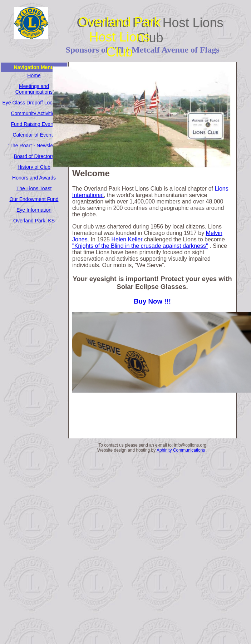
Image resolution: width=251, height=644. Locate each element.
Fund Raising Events (34, 124)
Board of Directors (34, 156)
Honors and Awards (34, 178)
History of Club (34, 167)
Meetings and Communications (34, 89)
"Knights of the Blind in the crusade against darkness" (140, 246)
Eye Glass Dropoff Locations (34, 103)
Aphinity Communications (181, 450)
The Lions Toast (34, 188)
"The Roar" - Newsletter (34, 146)
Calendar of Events (34, 135)
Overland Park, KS (34, 221)
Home (34, 75)
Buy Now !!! (152, 301)
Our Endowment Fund (34, 199)
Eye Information (34, 210)
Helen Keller (127, 239)
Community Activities (34, 113)
